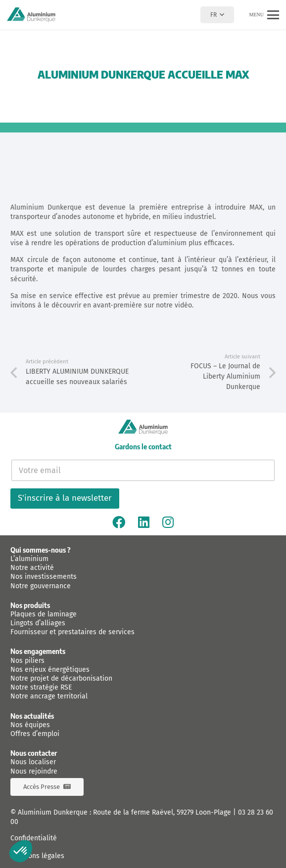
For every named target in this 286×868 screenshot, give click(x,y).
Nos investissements (44, 577)
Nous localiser (33, 762)
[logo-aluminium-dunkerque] (31, 15)
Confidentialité (34, 838)
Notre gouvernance (41, 586)
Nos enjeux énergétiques (50, 670)
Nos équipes (30, 725)
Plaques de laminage (44, 614)
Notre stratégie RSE (41, 687)
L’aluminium (29, 559)
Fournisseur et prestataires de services (72, 632)
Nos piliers (27, 661)
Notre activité (32, 568)
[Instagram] (168, 522)
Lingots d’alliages (38, 623)
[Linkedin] (144, 522)
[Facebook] (119, 522)
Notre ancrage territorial (49, 696)
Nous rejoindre (34, 771)
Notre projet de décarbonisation (61, 678)
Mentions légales (37, 856)
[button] (217, 15)
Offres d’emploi (35, 734)
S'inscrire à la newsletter (65, 498)
